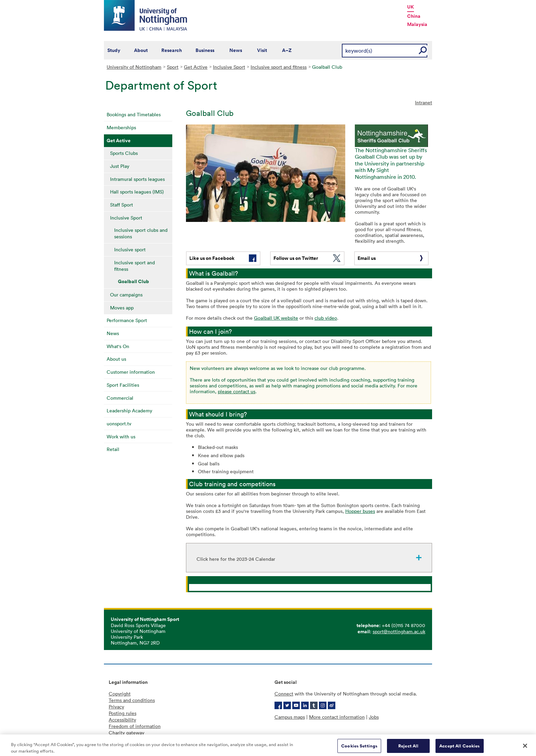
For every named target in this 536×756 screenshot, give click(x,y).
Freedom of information (135, 726)
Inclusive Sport (229, 67)
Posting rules (123, 713)
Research (172, 50)
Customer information (131, 372)
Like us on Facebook (212, 258)
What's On (118, 346)
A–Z (287, 50)
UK (411, 7)
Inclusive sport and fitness (279, 67)
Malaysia (417, 24)
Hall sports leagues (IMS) (137, 192)
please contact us (237, 391)
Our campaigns (126, 295)
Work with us (121, 436)
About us (116, 359)
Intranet (424, 102)
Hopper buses (360, 511)
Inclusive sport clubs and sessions (141, 233)
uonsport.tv (119, 423)
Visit (262, 50)
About (141, 50)
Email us (367, 258)
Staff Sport (122, 205)
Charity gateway (126, 733)
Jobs (374, 717)
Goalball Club (133, 281)
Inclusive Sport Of (211, 587)
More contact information (337, 717)
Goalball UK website (276, 318)
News (236, 50)
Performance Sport (127, 320)
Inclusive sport (130, 249)
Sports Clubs (124, 153)
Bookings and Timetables (134, 114)
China (414, 16)
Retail (113, 449)
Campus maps (290, 717)
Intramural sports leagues (137, 179)
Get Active (196, 67)
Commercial (120, 398)
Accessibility (122, 720)
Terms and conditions (132, 700)
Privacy (116, 707)
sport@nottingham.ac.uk (399, 631)
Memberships (121, 127)
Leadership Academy (129, 410)
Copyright (120, 694)
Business (205, 50)
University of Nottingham (134, 67)
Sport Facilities (123, 385)
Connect (284, 694)
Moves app (122, 308)
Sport (173, 67)
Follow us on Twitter (296, 258)
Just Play (120, 166)
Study (114, 50)
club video (326, 318)
